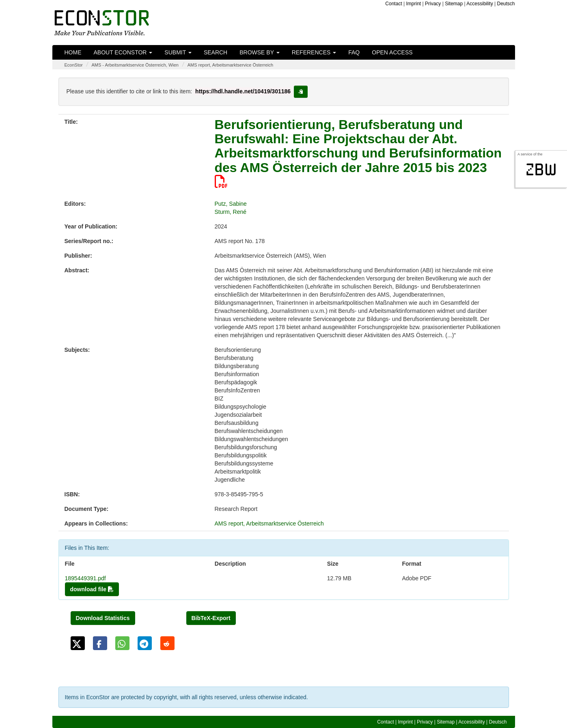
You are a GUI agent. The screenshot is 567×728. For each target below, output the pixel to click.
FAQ (354, 52)
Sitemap (454, 4)
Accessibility (480, 4)
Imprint (414, 4)
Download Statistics (103, 618)
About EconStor (123, 52)
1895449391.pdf (85, 578)
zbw (541, 170)
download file (92, 589)
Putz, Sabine (231, 204)
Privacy (433, 4)
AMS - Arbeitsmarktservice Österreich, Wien (135, 65)
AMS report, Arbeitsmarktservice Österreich (231, 65)
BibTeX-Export (211, 618)
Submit (178, 52)
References (314, 52)
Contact (393, 4)
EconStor (74, 65)
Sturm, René (231, 212)
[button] (78, 643)
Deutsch (506, 4)
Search (216, 52)
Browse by (259, 52)
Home (73, 52)
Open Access (392, 52)
